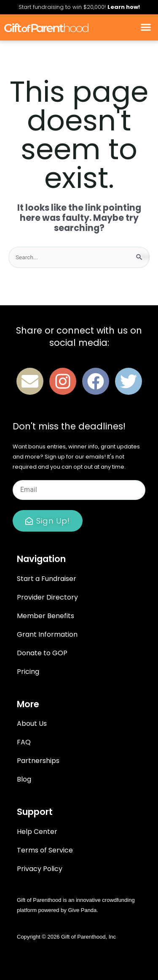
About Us (32, 723)
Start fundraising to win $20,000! (79, 7)
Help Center (37, 832)
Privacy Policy (40, 869)
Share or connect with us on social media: (79, 337)
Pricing (28, 672)
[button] (146, 27)
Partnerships (38, 761)
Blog (24, 779)
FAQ (24, 742)
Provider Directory (47, 597)
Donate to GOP (42, 653)
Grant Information (47, 634)
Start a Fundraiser (47, 579)
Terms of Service (45, 850)
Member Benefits (46, 616)
